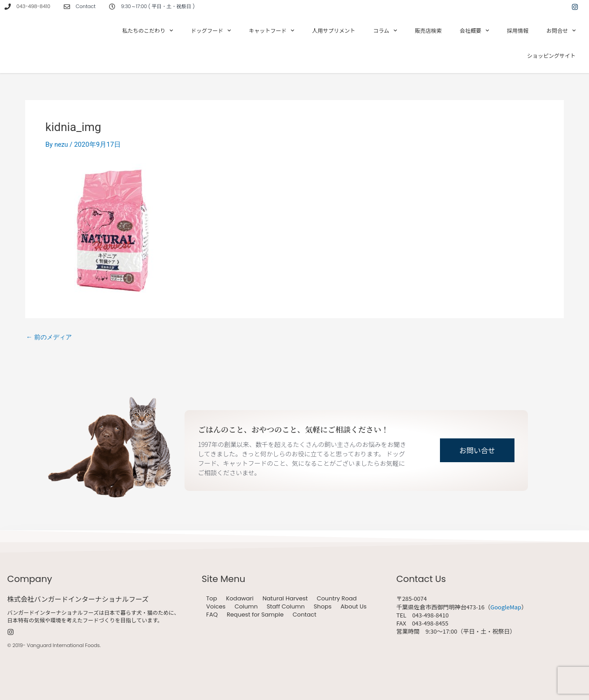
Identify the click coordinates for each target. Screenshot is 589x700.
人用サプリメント (334, 30)
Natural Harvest (285, 599)
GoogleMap (506, 607)
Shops (323, 607)
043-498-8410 (33, 6)
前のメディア (51, 337)
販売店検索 (428, 30)
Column (246, 607)
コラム (385, 31)
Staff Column (286, 607)
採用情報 (518, 30)
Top (211, 599)
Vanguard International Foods (63, 645)
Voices (216, 607)
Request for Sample (255, 615)
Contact (305, 615)
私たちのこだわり (147, 31)
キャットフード (271, 31)
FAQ (212, 615)
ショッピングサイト (551, 55)
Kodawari (240, 599)
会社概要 (474, 31)
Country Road (336, 599)
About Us (354, 607)
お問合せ (561, 31)
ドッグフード (211, 31)
